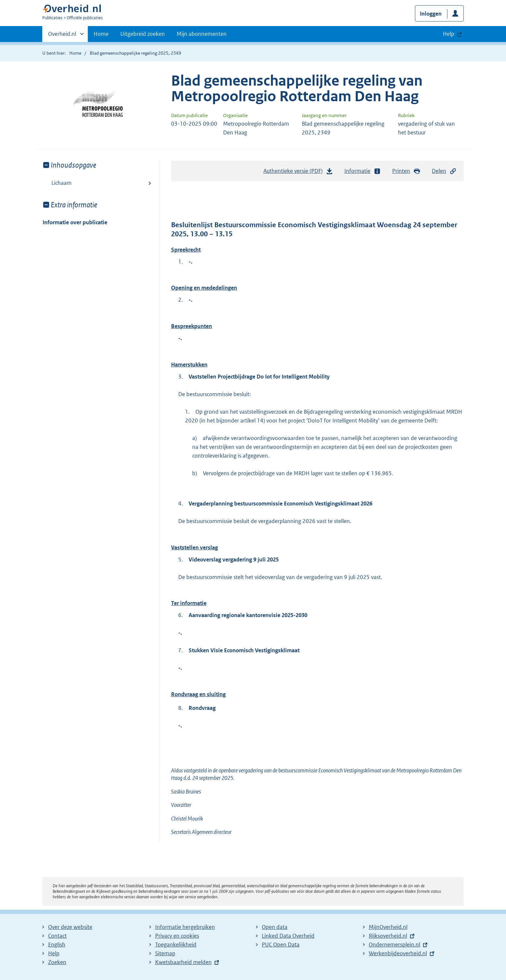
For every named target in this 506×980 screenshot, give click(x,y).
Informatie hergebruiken (185, 927)
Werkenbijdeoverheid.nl (398, 953)
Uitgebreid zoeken (143, 34)
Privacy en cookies (177, 936)
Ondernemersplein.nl (394, 945)
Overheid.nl (62, 36)
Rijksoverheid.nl (388, 936)
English (57, 945)
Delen (444, 171)
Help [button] (449, 34)
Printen (406, 171)
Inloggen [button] (431, 14)
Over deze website (70, 927)
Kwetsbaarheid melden (183, 962)
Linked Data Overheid (288, 936)
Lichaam (61, 183)
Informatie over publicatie (75, 222)
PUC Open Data (281, 945)
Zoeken (57, 962)
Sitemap (165, 953)
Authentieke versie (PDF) (298, 173)
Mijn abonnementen (202, 34)
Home (101, 34)
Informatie (363, 171)
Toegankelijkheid (176, 945)
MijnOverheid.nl (388, 927)
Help (54, 953)
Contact (57, 936)
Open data (275, 927)
